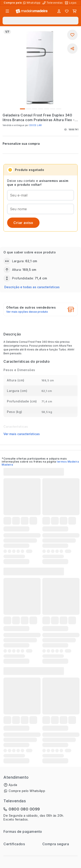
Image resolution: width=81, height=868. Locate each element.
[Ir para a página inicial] (32, 11)
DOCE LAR (36, 125)
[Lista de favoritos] (67, 11)
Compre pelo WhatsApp (27, 791)
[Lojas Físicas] (71, 3)
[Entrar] (59, 11)
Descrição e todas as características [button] (32, 287)
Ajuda (13, 785)
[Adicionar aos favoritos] (72, 35)
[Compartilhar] (72, 49)
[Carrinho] (75, 11)
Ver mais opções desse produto (27, 312)
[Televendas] (53, 3)
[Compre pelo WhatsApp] (32, 3)
